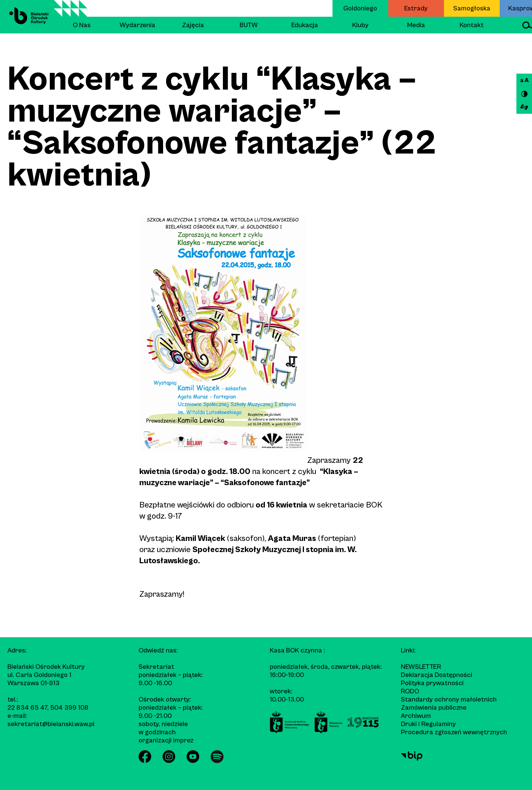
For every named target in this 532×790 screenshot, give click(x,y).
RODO (410, 691)
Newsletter (421, 667)
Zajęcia (193, 25)
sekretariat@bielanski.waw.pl (51, 724)
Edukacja (305, 25)
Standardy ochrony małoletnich (449, 699)
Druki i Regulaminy (428, 724)
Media (416, 25)
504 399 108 (69, 708)
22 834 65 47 (27, 708)
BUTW (249, 25)
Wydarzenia (137, 25)
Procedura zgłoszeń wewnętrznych (454, 732)
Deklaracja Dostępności (437, 675)
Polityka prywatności (432, 683)
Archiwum (416, 716)
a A (524, 80)
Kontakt (472, 25)
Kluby (360, 25)
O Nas (82, 25)
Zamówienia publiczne (434, 708)
